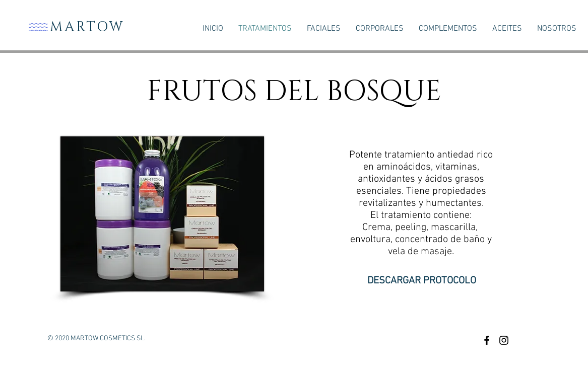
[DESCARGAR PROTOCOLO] (422, 281)
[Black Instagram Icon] (504, 340)
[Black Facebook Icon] (487, 340)
